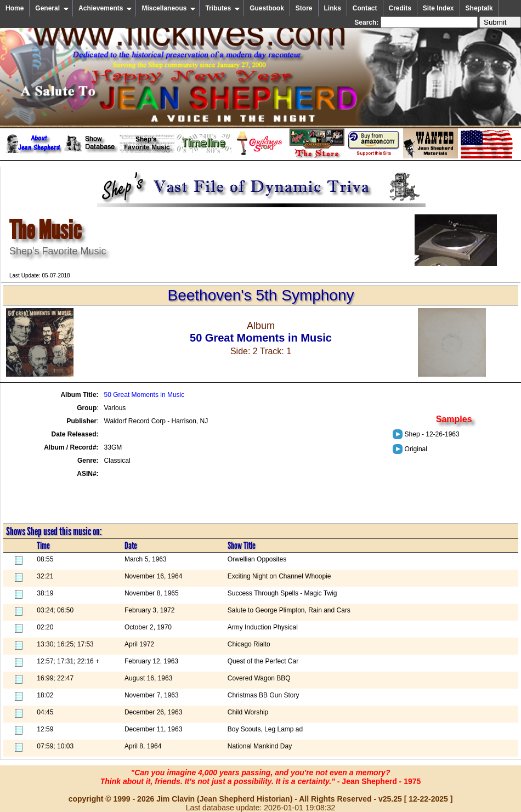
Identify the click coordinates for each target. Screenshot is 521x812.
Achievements (105, 8)
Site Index (438, 8)
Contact (365, 8)
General (52, 8)
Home (15, 8)
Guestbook (267, 8)
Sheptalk (479, 8)
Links (333, 8)
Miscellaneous (169, 8)
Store (304, 8)
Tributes (223, 8)
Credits (400, 8)
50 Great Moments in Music (145, 395)
